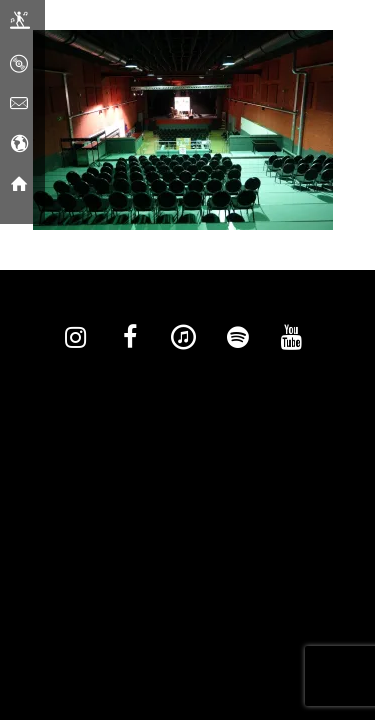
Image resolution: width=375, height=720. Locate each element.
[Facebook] (130, 338)
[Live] (20, 25)
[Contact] (19, 105)
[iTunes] (184, 338)
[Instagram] (76, 338)
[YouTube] (292, 338)
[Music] (19, 65)
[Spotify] (238, 338)
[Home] (19, 185)
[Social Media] (19, 145)
